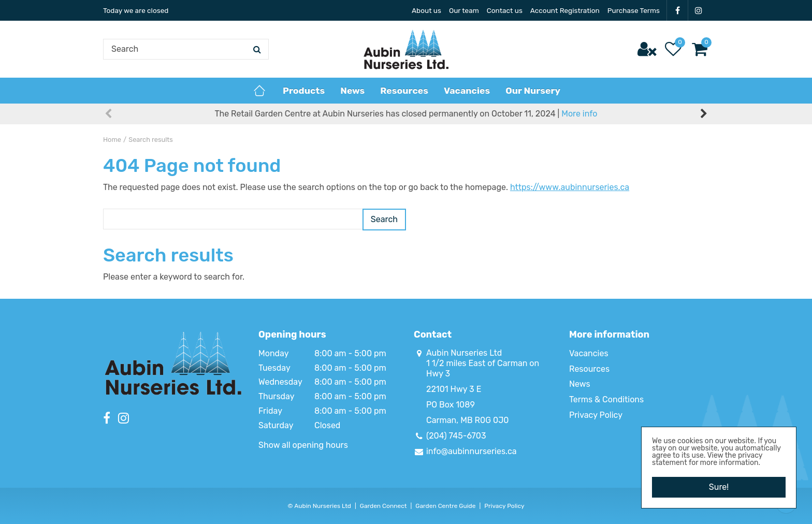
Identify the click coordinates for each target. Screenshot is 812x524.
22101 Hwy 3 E (454, 389)
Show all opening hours (303, 445)
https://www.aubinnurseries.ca (570, 187)
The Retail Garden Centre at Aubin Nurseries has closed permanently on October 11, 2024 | (406, 114)
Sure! (719, 487)
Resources (589, 369)
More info (579, 114)
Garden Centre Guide (445, 506)
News (580, 384)
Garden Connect (383, 506)
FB (677, 10)
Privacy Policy (596, 415)
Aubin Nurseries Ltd (464, 353)
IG (699, 10)
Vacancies (589, 353)
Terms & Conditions (606, 399)
